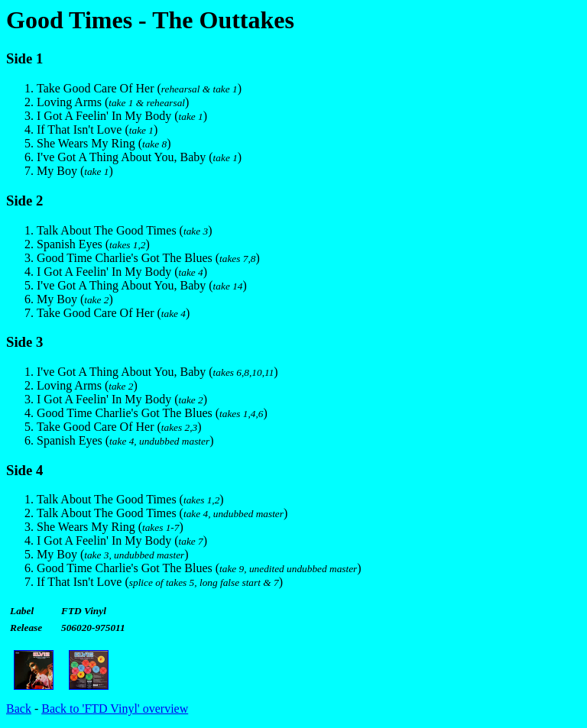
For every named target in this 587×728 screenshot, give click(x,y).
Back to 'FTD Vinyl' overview (115, 709)
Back (19, 709)
